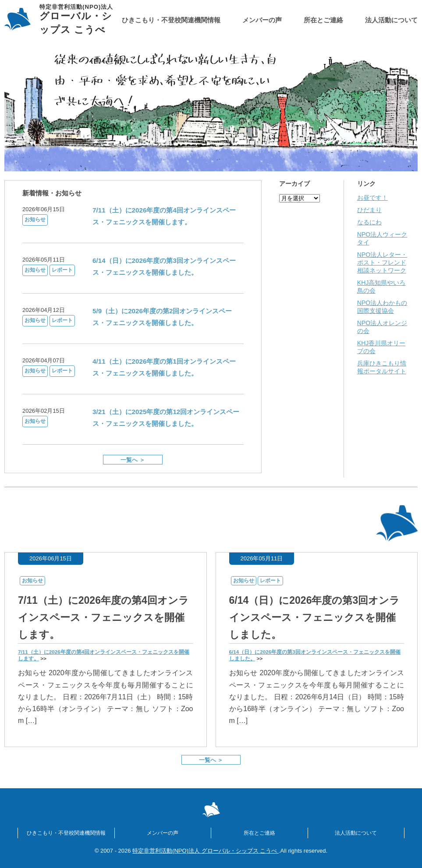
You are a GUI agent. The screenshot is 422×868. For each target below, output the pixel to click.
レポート (62, 270)
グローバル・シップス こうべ (81, 19)
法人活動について (391, 20)
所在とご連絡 (323, 20)
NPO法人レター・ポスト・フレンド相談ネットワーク (382, 262)
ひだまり (369, 210)
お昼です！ (372, 198)
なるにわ (369, 222)
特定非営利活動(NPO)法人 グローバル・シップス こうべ (206, 851)
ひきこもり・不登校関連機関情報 (171, 20)
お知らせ (35, 220)
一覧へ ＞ (133, 460)
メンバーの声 (262, 20)
